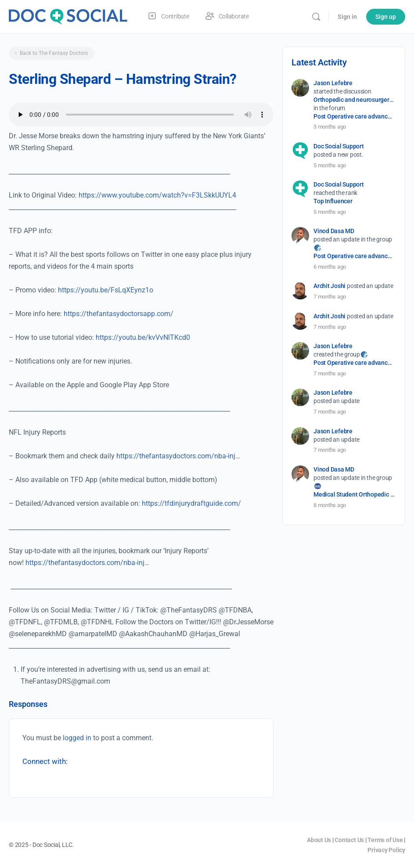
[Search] (316, 17)
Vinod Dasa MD (334, 231)
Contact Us (349, 840)
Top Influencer (333, 201)
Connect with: (45, 761)
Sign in (347, 17)
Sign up (386, 17)
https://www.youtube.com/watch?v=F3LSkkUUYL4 (157, 195)
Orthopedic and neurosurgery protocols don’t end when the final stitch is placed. (354, 100)
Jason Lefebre (333, 83)
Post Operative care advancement (354, 116)
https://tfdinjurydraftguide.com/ (191, 503)
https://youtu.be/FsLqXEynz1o (106, 290)
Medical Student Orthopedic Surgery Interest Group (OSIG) (354, 494)
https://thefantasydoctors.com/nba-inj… (87, 563)
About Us (319, 840)
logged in (77, 738)
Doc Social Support (339, 146)
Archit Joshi (329, 286)
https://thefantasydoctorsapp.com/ (119, 314)
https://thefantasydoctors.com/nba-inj (176, 456)
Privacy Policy (386, 850)
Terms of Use (385, 840)
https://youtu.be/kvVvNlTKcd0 (143, 337)
